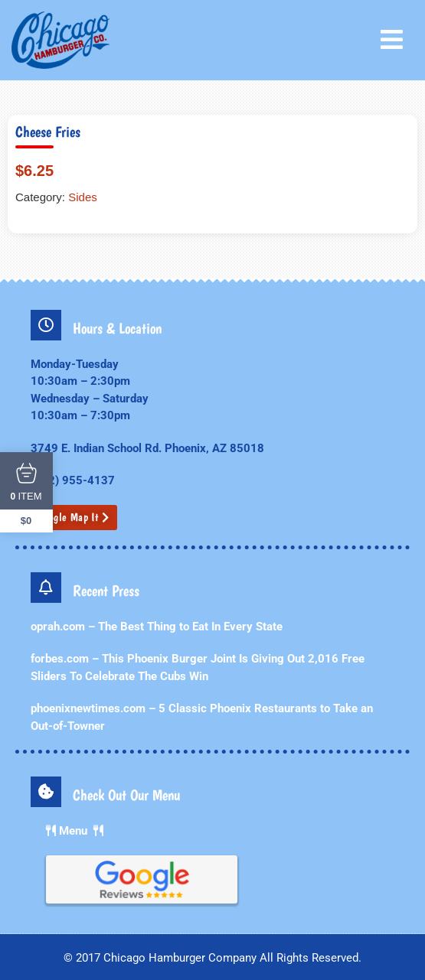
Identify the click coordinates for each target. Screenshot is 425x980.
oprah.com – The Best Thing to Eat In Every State (157, 627)
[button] (395, 39)
